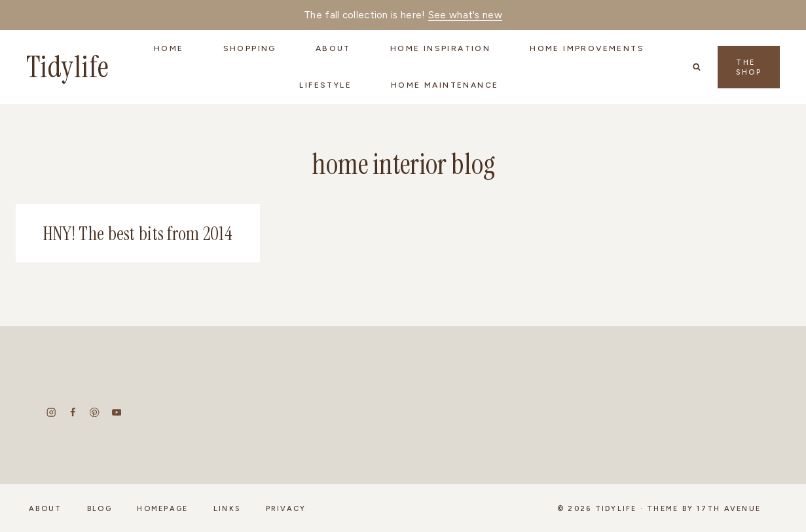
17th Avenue (729, 509)
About (45, 509)
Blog (100, 509)
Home (169, 48)
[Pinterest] (95, 413)
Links (227, 509)
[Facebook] (73, 413)
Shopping (250, 48)
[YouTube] (116, 413)
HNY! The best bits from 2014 (138, 234)
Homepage (162, 509)
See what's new (465, 15)
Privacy (286, 509)
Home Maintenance (445, 85)
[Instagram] (51, 413)
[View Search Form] (697, 67)
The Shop (749, 67)
